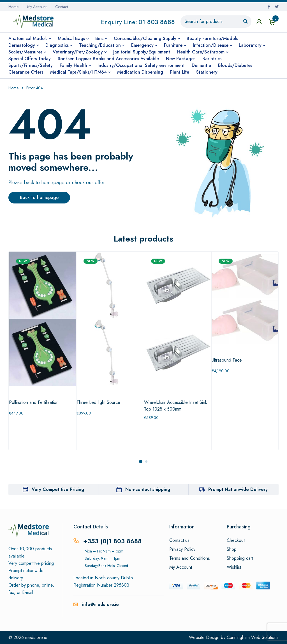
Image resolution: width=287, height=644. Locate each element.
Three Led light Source (98, 402)
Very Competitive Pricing (58, 489)
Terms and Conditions (190, 558)
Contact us (179, 540)
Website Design (204, 637)
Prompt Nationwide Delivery (238, 489)
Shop (232, 549)
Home (13, 7)
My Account (37, 7)
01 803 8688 (157, 22)
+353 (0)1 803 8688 (112, 541)
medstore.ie (36, 637)
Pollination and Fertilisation (34, 402)
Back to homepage (39, 197)
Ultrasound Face (227, 360)
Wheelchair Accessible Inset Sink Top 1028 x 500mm (176, 406)
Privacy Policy (182, 549)
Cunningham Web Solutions (253, 637)
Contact (62, 7)
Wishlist (234, 567)
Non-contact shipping (148, 489)
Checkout (236, 540)
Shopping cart (240, 558)
